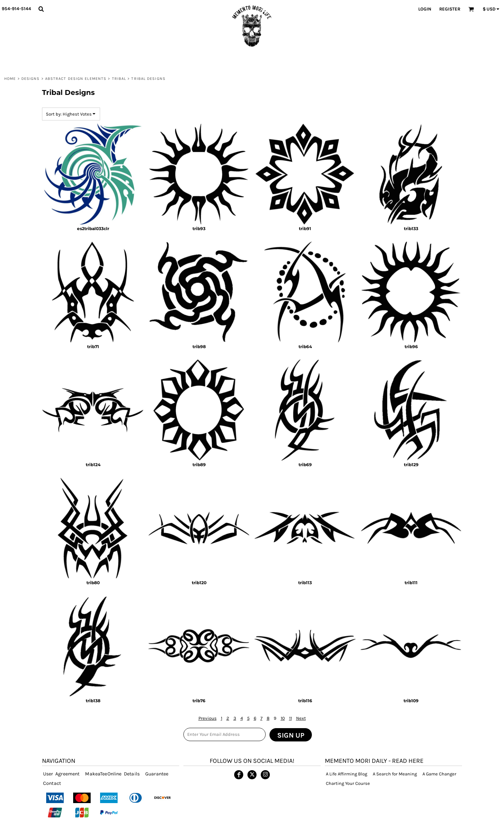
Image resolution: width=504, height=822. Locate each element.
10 (283, 718)
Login (425, 9)
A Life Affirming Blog (346, 774)
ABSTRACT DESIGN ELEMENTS (76, 79)
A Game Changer (439, 774)
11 (290, 718)
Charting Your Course (348, 783)
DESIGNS (31, 79)
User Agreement (61, 774)
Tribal (119, 79)
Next (301, 718)
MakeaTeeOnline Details (112, 774)
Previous (208, 718)
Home (10, 79)
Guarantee (157, 774)
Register (450, 9)
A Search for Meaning (395, 774)
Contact (52, 783)
